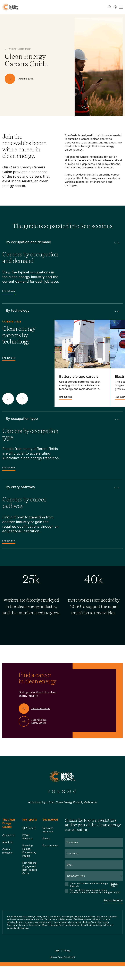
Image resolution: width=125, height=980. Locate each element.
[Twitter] (64, 791)
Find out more (9, 292)
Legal (57, 951)
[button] (8, 399)
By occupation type (63, 419)
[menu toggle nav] (121, 7)
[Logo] (63, 776)
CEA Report (29, 828)
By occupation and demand (63, 242)
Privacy (67, 951)
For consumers (51, 845)
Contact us (8, 835)
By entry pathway (63, 487)
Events (46, 838)
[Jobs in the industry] (37, 709)
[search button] (109, 7)
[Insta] (53, 791)
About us (7, 842)
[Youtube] (69, 791)
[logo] (10, 7)
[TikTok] (75, 791)
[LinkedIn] (59, 791)
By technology (63, 311)
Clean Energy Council (61, 957)
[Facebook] (49, 791)
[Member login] (115, 7)
